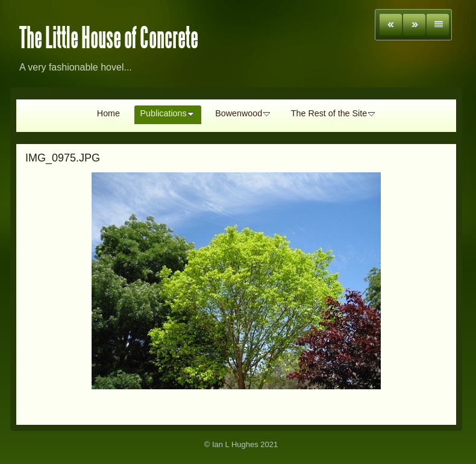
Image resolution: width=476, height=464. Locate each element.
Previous (391, 25)
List (438, 25)
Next (414, 25)
